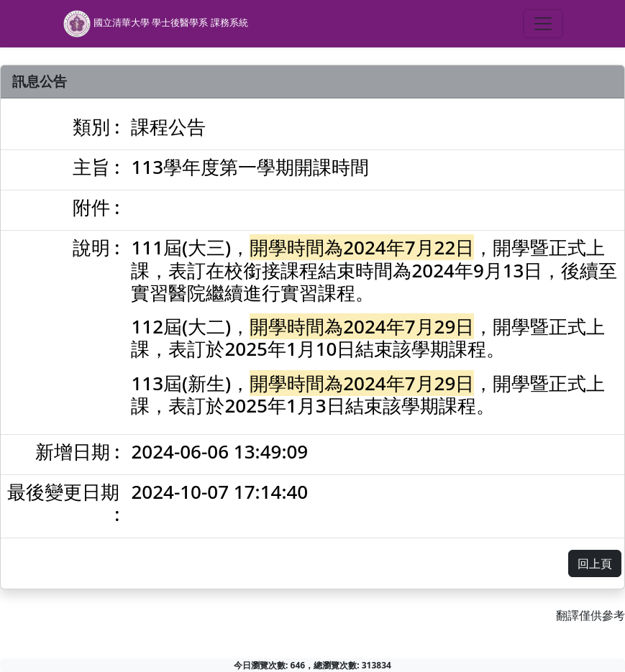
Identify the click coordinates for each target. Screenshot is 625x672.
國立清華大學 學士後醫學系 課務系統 (155, 24)
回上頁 (595, 563)
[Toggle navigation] (543, 24)
